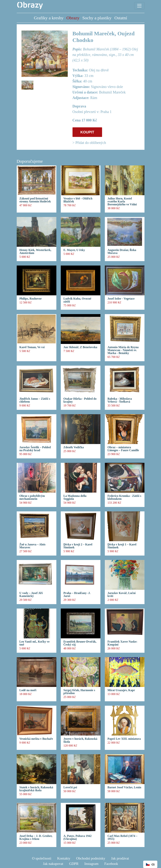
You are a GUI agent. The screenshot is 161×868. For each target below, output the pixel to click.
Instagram (92, 864)
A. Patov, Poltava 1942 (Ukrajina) (78, 837)
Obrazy (73, 18)
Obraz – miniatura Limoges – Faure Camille (123, 449)
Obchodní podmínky (91, 858)
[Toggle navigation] (139, 6)
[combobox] (150, 864)
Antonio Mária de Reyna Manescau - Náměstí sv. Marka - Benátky (123, 350)
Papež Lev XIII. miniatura (124, 739)
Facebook (111, 864)
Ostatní (121, 18)
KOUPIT (87, 132)
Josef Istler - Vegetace (121, 299)
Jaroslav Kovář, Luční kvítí (122, 595)
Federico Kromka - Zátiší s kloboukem (124, 497)
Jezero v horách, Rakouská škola (80, 740)
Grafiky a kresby (49, 18)
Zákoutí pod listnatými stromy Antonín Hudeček (35, 200)
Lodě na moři (28, 690)
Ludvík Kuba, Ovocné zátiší (77, 300)
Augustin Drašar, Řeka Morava (122, 252)
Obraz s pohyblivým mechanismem (32, 497)
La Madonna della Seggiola (75, 497)
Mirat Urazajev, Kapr (121, 690)
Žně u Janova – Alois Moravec (32, 546)
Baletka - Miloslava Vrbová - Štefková (120, 400)
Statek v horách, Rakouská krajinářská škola (36, 789)
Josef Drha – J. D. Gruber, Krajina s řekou (36, 837)
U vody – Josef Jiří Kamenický (31, 595)
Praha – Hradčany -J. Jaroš (77, 595)
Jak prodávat (120, 858)
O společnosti (42, 858)
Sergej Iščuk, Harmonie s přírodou (79, 692)
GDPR (74, 864)
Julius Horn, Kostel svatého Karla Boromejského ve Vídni (122, 201)
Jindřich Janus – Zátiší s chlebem (35, 400)
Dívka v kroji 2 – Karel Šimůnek (78, 546)
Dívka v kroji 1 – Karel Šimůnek (122, 546)
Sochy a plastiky (97, 18)
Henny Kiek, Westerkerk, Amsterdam (35, 252)
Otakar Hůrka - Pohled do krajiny (80, 400)
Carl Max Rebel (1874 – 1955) (123, 837)
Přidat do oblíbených (91, 143)
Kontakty (64, 858)
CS (150, 864)
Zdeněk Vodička (74, 447)
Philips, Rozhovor (31, 299)
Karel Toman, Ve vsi (32, 347)
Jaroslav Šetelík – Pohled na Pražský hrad (35, 449)
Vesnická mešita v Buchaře (36, 739)
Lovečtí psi (70, 787)
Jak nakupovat (53, 864)
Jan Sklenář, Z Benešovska (80, 347)
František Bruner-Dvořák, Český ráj (80, 643)
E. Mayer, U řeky (74, 250)
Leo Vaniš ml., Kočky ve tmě (35, 643)
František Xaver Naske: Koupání (122, 643)
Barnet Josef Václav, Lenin (124, 787)
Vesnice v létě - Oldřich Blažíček (78, 200)
